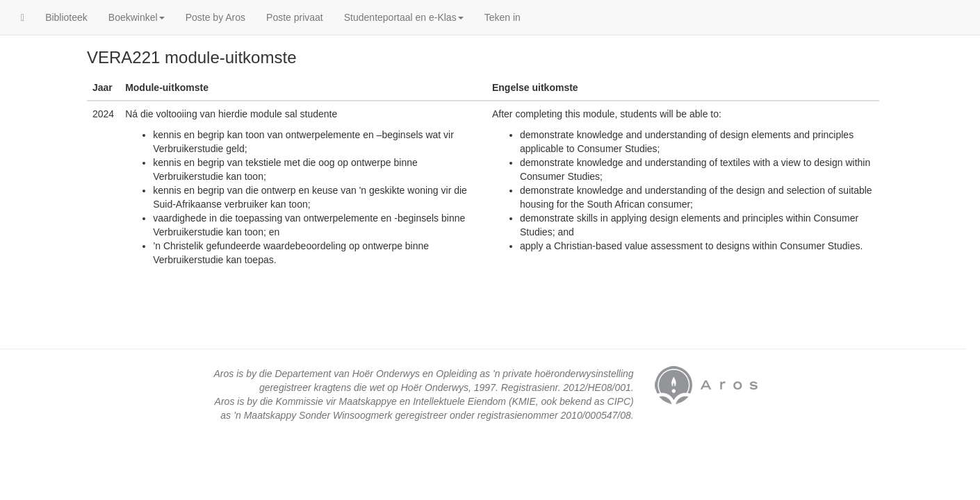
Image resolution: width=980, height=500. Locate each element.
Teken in (503, 17)
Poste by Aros (215, 17)
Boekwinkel (137, 17)
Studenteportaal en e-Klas (404, 17)
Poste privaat (295, 17)
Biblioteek (66, 17)
